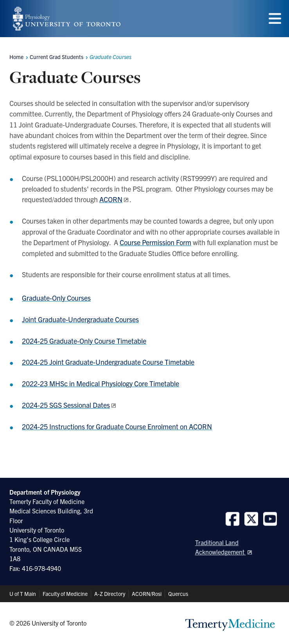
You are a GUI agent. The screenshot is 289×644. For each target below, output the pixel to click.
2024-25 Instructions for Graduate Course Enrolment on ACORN (117, 426)
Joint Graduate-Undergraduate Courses (80, 319)
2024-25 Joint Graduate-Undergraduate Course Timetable (108, 362)
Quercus (178, 594)
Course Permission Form (155, 242)
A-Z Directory (110, 594)
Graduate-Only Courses (56, 298)
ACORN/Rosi (147, 594)
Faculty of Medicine (65, 594)
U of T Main (23, 594)
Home (16, 57)
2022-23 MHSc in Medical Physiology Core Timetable (101, 383)
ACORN (111, 199)
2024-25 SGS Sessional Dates (66, 405)
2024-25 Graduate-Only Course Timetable (84, 341)
